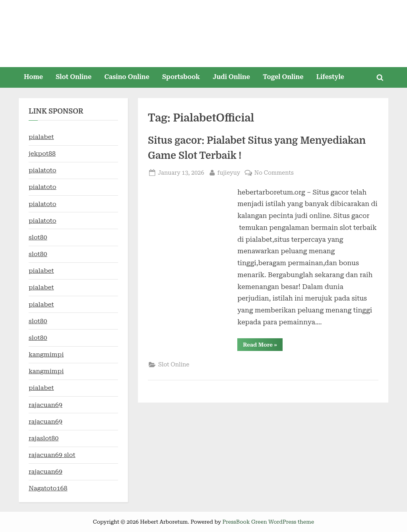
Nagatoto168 (48, 488)
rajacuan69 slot (52, 455)
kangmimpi (46, 354)
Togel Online (283, 77)
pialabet (41, 137)
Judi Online (231, 77)
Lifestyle (330, 77)
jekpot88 (42, 153)
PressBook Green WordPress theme (268, 522)
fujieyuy (229, 172)
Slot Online (74, 77)
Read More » (263, 346)
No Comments (274, 173)
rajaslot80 (44, 438)
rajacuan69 (46, 405)
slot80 (38, 237)
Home (33, 77)
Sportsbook (181, 77)
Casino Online (127, 77)
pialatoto (43, 170)
